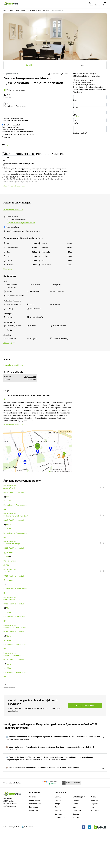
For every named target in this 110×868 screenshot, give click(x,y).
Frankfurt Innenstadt (44, 11)
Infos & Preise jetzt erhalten (84, 80)
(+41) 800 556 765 (10, 844)
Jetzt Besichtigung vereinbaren (85, 85)
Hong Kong (95, 839)
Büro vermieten (35, 842)
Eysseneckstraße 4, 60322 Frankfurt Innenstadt (78, 745)
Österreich (77, 849)
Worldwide (95, 849)
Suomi (57, 845)
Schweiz (76, 852)
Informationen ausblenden (14, 210)
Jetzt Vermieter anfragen (83, 82)
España (76, 839)
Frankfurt (33, 11)
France (75, 842)
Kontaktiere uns (35, 839)
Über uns (33, 835)
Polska (93, 835)
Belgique (58, 852)
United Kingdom (79, 835)
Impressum (33, 845)
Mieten (11, 11)
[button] (100, 515)
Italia (75, 845)
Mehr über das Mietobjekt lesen (15, 186)
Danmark (58, 835)
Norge (57, 842)
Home (5, 11)
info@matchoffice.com (11, 842)
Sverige (58, 839)
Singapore (94, 842)
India (92, 845)
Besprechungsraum (22, 11)
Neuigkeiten (34, 849)
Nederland (59, 849)
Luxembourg (60, 856)
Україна (76, 856)
